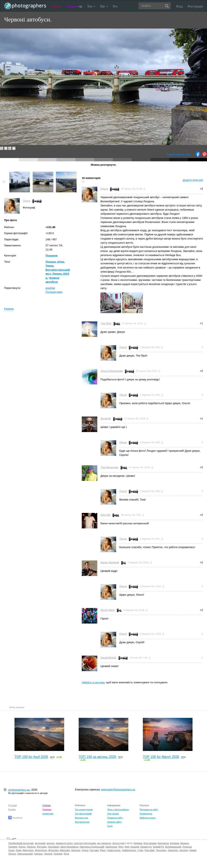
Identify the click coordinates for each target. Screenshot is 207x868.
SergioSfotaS (108, 658)
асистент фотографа (85, 843)
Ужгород (184, 850)
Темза (49, 266)
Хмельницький (25, 854)
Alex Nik (105, 515)
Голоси (9, 309)
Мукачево (54, 850)
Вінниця (185, 843)
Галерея (74, 6)
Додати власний (193, 180)
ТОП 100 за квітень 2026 (97, 757)
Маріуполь (28, 850)
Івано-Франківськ (69, 847)
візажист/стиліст (64, 843)
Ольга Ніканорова (112, 371)
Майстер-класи (148, 818)
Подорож (52, 256)
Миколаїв (65, 850)
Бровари (175, 843)
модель (51, 843)
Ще (104, 6)
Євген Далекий (110, 562)
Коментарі (48, 814)
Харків (193, 850)
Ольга (26, 201)
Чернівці (58, 854)
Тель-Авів (149, 850)
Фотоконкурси (82, 822)
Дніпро (22, 847)
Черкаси (38, 854)
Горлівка (13, 847)
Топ (91, 6)
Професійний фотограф (21, 843)
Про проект (113, 814)
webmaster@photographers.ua (118, 790)
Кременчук (146, 847)
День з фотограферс (118, 809)
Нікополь (76, 850)
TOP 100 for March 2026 (161, 757)
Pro (115, 6)
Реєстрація (195, 6)
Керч (121, 847)
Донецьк (31, 847)
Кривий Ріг (158, 847)
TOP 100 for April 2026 (31, 757)
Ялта (66, 854)
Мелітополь (41, 850)
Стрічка (56, 6)
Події (110, 826)
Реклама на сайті (149, 809)
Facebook (15, 818)
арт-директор (104, 843)
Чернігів (48, 854)
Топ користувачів (84, 809)
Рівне (103, 850)
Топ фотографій (83, 814)
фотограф (40, 843)
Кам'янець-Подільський (92, 847)
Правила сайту (115, 818)
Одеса (85, 850)
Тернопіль (161, 850)
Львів (19, 850)
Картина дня (81, 818)
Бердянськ (163, 843)
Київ (127, 847)
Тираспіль (173, 850)
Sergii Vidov (108, 610)
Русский (13, 805)
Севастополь (114, 850)
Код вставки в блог (179, 154)
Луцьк (11, 850)
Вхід (180, 6)
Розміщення (146, 814)
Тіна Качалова (109, 467)
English (12, 809)
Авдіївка (138, 843)
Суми (140, 850)
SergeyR (106, 418)
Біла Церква (150, 843)
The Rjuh (106, 323)
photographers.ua (19, 790)
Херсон (12, 854)
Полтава (94, 850)
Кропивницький (173, 847)
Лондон (51, 262)
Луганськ (187, 847)
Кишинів (135, 847)
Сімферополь (129, 850)
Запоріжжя (54, 847)
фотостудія (118, 843)
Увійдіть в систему (93, 682)
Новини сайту (114, 822)
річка (61, 262)
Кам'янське (111, 847)
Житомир (42, 847)
